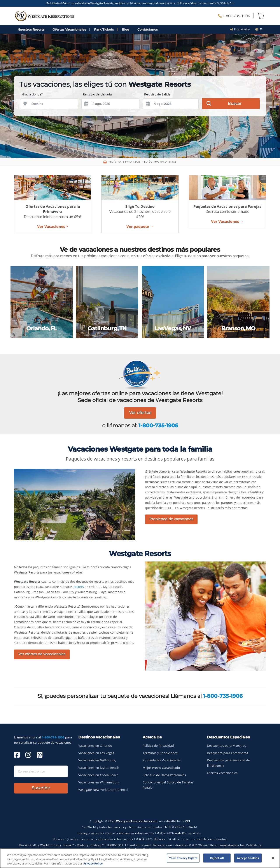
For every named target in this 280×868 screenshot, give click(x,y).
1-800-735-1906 (234, 16)
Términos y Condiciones (160, 753)
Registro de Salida (157, 94)
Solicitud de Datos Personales (164, 775)
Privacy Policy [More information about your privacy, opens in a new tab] (93, 863)
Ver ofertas (140, 413)
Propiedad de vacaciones (171, 519)
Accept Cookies (248, 858)
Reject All (217, 858)
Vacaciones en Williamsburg (99, 782)
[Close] (273, 858)
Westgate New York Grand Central (103, 790)
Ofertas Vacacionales (69, 29)
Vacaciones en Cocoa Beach (98, 775)
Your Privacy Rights (183, 858)
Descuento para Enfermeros (227, 753)
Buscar (224, 103)
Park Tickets (104, 29)
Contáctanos (148, 29)
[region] (140, 858)
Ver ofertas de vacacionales (42, 654)
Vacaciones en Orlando (95, 746)
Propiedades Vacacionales (162, 760)
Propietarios (241, 29)
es (259, 29)
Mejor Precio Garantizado (161, 768)
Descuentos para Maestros (227, 746)
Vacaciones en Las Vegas (96, 753)
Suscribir (41, 788)
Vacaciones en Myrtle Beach (99, 768)
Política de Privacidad (158, 746)
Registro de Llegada (97, 94)
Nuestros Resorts (31, 29)
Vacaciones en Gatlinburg (97, 760)
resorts (79, 587)
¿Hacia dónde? (32, 94)
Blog (126, 29)
